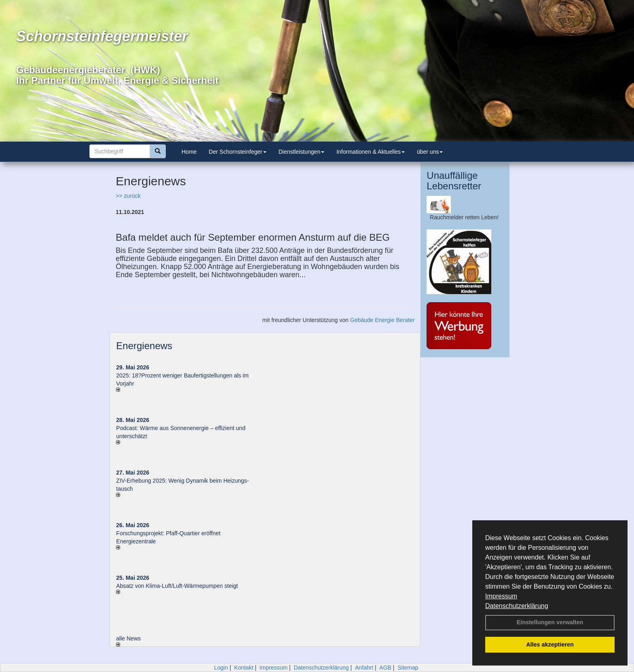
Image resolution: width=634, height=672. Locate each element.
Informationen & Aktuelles (371, 152)
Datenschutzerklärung (517, 606)
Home (189, 152)
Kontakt (244, 668)
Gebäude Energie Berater (383, 320)
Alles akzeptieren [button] (550, 644)
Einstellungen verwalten (550, 622)
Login (221, 668)
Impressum (501, 596)
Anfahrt (364, 668)
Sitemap (408, 668)
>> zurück (128, 196)
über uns (430, 152)
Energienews (144, 346)
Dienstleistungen (302, 152)
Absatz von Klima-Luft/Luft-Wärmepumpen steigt (177, 586)
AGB (385, 668)
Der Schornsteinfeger (237, 152)
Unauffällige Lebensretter (454, 181)
